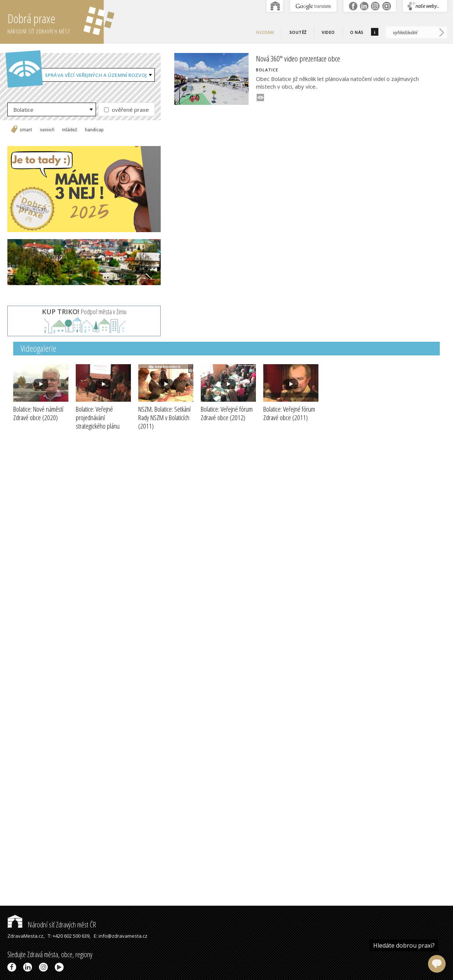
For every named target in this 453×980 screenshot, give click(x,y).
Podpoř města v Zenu (84, 312)
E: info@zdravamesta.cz (121, 936)
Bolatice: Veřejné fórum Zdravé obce (227, 413)
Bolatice (23, 110)
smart (26, 130)
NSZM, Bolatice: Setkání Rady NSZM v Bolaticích (164, 418)
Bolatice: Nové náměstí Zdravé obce (38, 413)
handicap (94, 130)
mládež (70, 130)
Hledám (265, 32)
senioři (47, 130)
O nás (357, 32)
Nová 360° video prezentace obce (298, 58)
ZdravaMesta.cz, (26, 936)
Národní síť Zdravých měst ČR (52, 925)
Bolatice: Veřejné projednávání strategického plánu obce (98, 422)
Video (328, 32)
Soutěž (298, 32)
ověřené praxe (126, 110)
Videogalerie (38, 348)
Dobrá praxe (56, 22)
